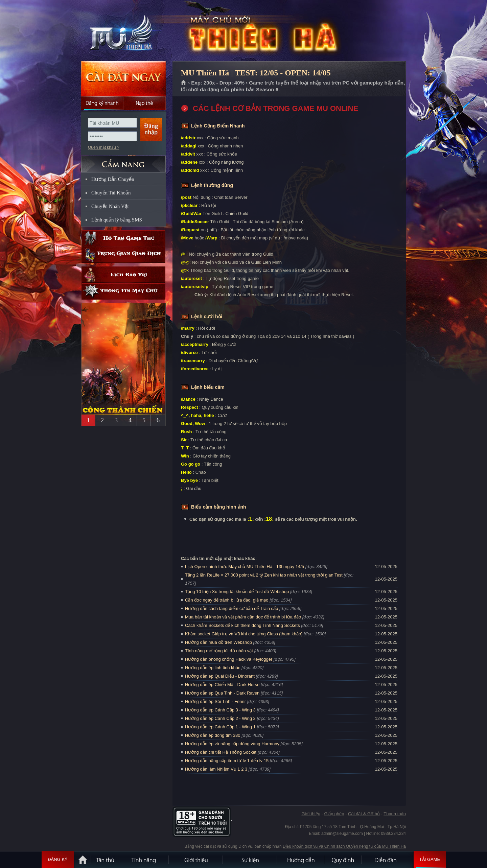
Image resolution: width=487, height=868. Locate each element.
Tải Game (430, 860)
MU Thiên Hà (123, 31)
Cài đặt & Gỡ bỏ (364, 814)
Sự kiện (250, 860)
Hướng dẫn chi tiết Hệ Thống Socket (221, 752)
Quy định (343, 860)
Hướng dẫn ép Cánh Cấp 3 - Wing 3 (220, 710)
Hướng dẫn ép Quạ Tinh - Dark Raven (222, 693)
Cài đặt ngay (123, 79)
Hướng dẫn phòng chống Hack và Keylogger (229, 659)
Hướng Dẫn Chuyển (113, 179)
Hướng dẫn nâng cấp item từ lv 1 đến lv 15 (227, 761)
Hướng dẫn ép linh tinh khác (213, 668)
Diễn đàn (387, 860)
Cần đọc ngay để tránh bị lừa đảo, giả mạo (227, 600)
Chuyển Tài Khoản (111, 193)
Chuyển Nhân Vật (110, 206)
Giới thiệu (311, 814)
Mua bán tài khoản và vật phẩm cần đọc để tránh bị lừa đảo (243, 617)
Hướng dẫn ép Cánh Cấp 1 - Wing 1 (220, 727)
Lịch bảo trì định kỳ (123, 275)
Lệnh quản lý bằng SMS (117, 220)
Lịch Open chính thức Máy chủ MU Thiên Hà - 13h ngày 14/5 (245, 567)
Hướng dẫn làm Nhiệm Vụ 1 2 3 (216, 769)
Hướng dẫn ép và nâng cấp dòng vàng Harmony (232, 744)
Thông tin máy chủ (123, 291)
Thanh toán (395, 814)
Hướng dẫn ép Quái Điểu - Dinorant (220, 676)
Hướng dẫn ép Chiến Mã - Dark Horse (222, 685)
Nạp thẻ (145, 103)
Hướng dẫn (301, 860)
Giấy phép (334, 814)
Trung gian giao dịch (123, 255)
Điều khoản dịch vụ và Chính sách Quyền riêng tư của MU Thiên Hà (344, 846)
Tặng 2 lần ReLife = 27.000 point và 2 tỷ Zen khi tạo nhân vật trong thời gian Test (264, 575)
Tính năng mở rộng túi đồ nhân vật (219, 651)
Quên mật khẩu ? (104, 147)
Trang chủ (184, 83)
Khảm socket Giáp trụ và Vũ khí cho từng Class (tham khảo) (244, 634)
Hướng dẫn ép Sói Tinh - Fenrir (215, 701)
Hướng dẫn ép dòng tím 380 (213, 735)
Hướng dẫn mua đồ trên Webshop (218, 642)
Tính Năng (144, 860)
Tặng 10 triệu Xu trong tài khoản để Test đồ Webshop (237, 592)
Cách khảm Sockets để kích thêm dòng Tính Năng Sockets (243, 625)
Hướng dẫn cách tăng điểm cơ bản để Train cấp (231, 608)
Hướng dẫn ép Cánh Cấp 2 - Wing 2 (220, 718)
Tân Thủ (105, 860)
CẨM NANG (123, 161)
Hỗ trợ (123, 238)
